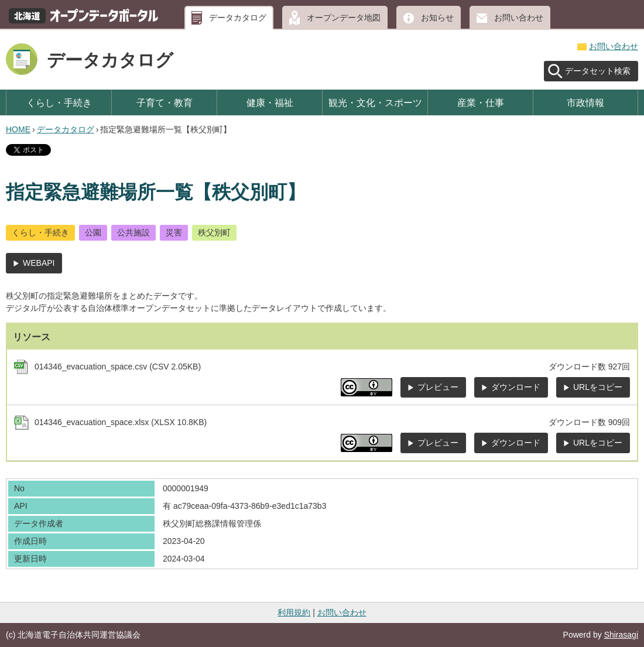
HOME (18, 129)
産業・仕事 (481, 102)
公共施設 (133, 232)
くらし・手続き (59, 102)
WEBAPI (39, 263)
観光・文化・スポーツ (375, 102)
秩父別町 (214, 232)
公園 (93, 232)
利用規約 (294, 612)
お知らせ (437, 18)
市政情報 (585, 102)
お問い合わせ (519, 18)
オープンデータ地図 (344, 18)
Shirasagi (621, 635)
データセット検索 (598, 71)
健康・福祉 (270, 102)
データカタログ (238, 18)
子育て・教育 (165, 102)
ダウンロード (516, 387)
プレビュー (438, 387)
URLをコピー (598, 387)
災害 (174, 232)
